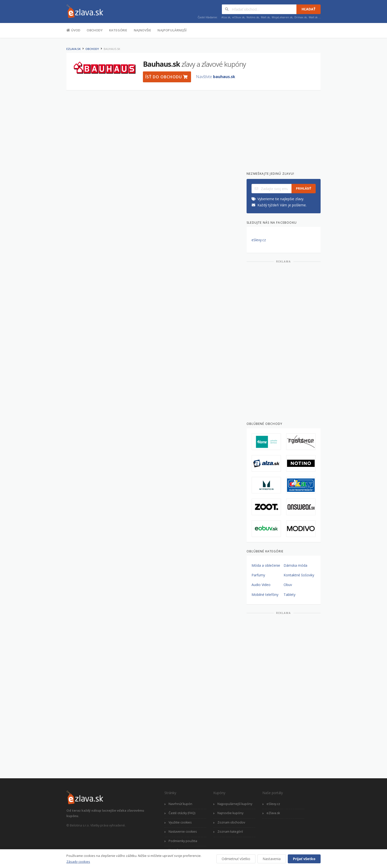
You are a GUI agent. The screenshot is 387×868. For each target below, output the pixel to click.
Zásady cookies (78, 862)
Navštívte (216, 77)
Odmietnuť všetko (236, 859)
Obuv (288, 585)
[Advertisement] (42, 118)
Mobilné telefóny (265, 595)
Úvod (73, 30)
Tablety (290, 595)
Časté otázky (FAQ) (182, 813)
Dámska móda (295, 565)
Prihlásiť (304, 188)
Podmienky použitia (183, 841)
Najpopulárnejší (172, 30)
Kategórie (118, 30)
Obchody (95, 30)
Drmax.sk (301, 17)
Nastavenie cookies (183, 832)
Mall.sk (265, 17)
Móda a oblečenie (266, 565)
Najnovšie (143, 30)
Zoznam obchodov (231, 822)
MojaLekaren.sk (282, 17)
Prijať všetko (304, 859)
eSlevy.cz (259, 240)
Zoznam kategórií (230, 832)
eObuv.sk (238, 17)
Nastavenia (272, 859)
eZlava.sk (74, 49)
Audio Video (261, 585)
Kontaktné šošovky (299, 575)
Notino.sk (253, 17)
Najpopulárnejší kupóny (235, 804)
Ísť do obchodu (167, 77)
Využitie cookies (180, 822)
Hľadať (309, 9)
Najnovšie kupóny (230, 813)
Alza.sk (226, 17)
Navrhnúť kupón (180, 804)
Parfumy (258, 575)
